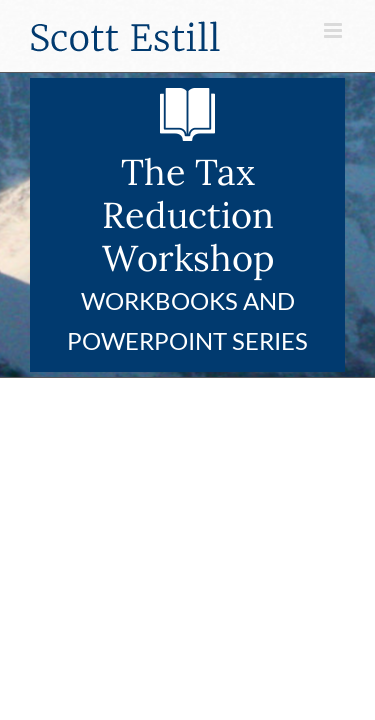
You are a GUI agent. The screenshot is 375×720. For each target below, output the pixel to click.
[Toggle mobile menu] (334, 30)
